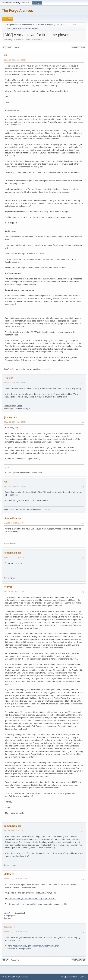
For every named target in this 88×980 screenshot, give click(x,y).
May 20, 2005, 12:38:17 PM (14, 591)
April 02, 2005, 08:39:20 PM (14, 523)
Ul (6, 55)
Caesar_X (10, 927)
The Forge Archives (17, 10)
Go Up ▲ (83, 977)
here (61, 603)
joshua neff (11, 417)
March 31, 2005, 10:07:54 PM (15, 422)
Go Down (7, 47)
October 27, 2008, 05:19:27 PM (16, 932)
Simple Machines (22, 977)
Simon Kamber (13, 518)
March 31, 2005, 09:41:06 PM (15, 60)
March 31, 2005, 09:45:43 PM (15, 383)
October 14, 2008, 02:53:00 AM (16, 879)
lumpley (73, 25)
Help (63, 977)
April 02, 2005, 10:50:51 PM (14, 557)
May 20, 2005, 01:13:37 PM (14, 831)
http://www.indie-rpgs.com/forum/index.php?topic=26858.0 (30, 898)
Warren (8, 587)
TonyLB (9, 378)
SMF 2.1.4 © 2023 (8, 977)
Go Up (5, 960)
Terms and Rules (72, 977)
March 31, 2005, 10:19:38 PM (15, 486)
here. (20, 563)
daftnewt (9, 874)
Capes (19, 406)
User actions (79, 47)
